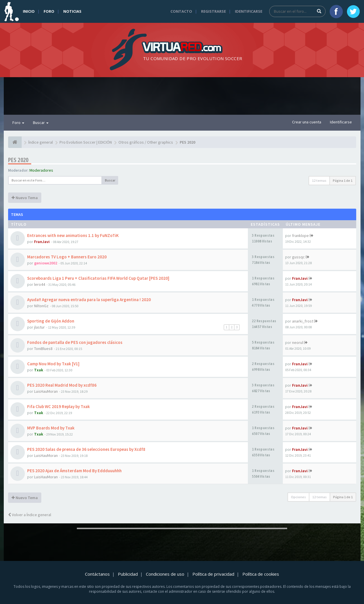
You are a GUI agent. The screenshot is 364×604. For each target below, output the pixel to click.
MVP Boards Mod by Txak (51, 428)
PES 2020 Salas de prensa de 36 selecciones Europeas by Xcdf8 (86, 449)
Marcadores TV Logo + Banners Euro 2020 (67, 257)
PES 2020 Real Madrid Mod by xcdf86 (62, 385)
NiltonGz (41, 306)
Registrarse (213, 11)
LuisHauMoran (46, 391)
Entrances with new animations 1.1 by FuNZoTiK (73, 235)
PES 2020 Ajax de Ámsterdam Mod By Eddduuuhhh (74, 471)
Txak (39, 370)
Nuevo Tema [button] (25, 198)
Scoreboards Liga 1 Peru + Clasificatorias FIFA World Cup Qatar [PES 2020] (98, 278)
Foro (49, 11)
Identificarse (249, 11)
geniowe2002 (46, 263)
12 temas (319, 180)
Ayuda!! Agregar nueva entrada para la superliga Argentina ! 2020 (89, 300)
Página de (343, 180)
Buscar (41, 123)
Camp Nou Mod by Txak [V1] (53, 364)
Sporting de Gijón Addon (51, 321)
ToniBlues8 (43, 349)
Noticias (72, 11)
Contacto (181, 11)
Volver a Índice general (30, 515)
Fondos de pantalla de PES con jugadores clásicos (75, 342)
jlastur (39, 327)
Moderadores (41, 170)
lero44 (40, 284)
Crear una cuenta (307, 122)
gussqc (298, 257)
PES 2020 (18, 160)
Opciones (298, 497)
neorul (298, 342)
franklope (300, 236)
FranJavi (42, 242)
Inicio (29, 11)
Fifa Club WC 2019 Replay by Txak (58, 406)
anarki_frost (303, 321)
